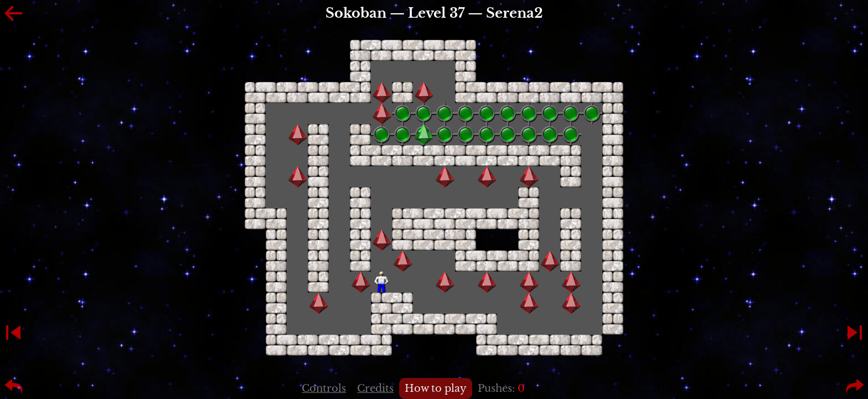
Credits (375, 388)
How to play (436, 388)
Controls (324, 388)
